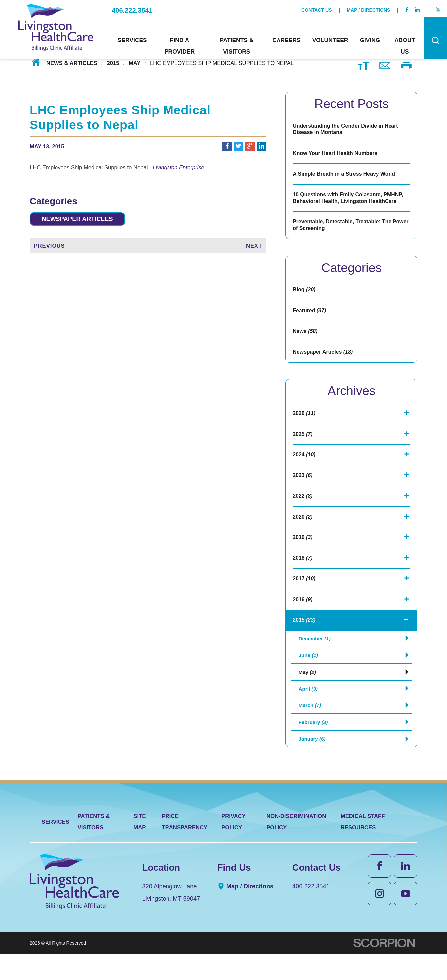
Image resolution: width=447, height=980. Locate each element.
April (309, 709)
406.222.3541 (132, 9)
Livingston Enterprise (178, 167)
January (313, 764)
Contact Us (317, 9)
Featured (310, 316)
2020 (303, 528)
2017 (305, 593)
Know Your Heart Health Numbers (336, 154)
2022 (303, 507)
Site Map (139, 847)
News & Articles (72, 63)
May (134, 63)
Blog (305, 295)
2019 (303, 550)
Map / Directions (368, 9)
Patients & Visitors (94, 847)
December (316, 655)
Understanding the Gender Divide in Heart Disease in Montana (347, 130)
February (315, 746)
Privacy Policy (233, 847)
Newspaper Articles (81, 219)
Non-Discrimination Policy (296, 847)
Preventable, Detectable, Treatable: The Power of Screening (344, 229)
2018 (303, 571)
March (311, 727)
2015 (113, 63)
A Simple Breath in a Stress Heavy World (346, 176)
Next (254, 247)
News (306, 338)
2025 (303, 443)
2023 (303, 485)
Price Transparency (185, 847)
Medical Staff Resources (363, 847)
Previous (49, 247)
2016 (303, 614)
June (309, 673)
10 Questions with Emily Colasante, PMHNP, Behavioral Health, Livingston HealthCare (350, 201)
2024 (305, 464)
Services (56, 847)
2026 (305, 421)
